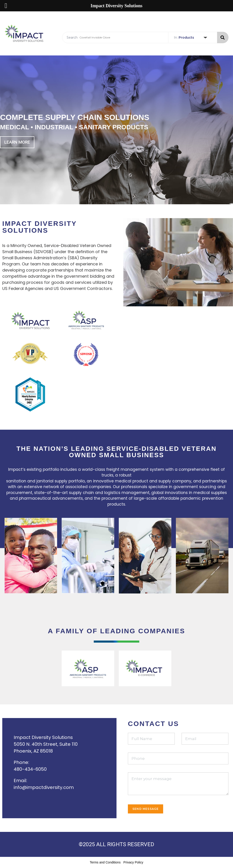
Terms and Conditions (105, 862)
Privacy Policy (133, 862)
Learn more (17, 142)
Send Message (146, 809)
